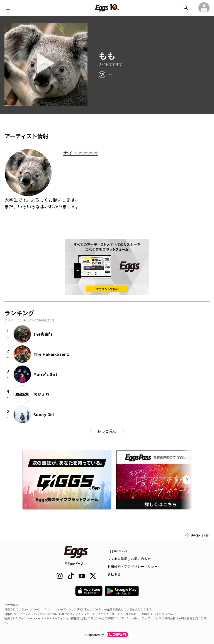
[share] (102, 75)
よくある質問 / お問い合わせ (129, 559)
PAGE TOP (197, 535)
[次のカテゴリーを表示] (187, 480)
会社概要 (114, 574)
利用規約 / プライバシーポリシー (133, 566)
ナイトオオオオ (110, 64)
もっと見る (107, 431)
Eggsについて (118, 551)
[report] (110, 75)
